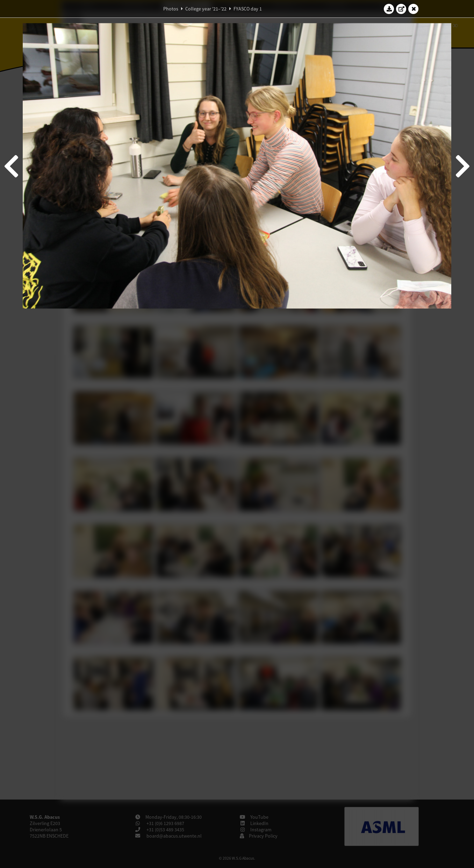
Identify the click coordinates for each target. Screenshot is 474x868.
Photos (171, 9)
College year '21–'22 (206, 9)
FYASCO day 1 (248, 9)
